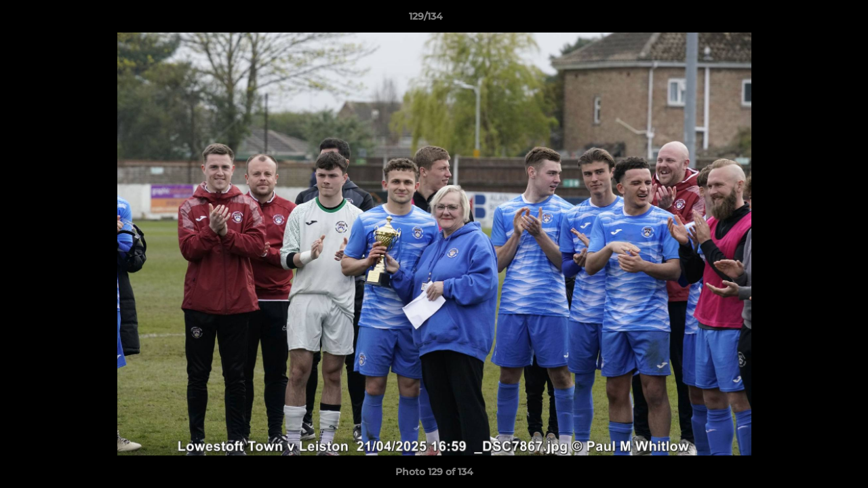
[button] (811, 20)
